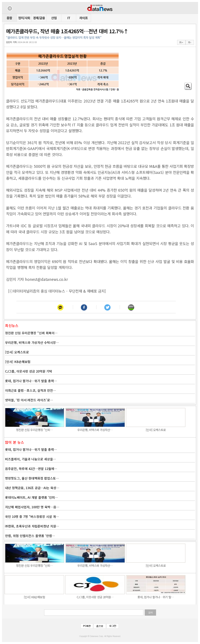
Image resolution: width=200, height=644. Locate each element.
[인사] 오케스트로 (17, 352)
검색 (150, 613)
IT (69, 18)
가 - (190, 42)
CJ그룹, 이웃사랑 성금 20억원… (95, 597)
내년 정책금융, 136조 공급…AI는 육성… (32, 488)
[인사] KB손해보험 (18, 362)
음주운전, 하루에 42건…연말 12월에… (31, 469)
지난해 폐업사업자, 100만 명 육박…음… (32, 507)
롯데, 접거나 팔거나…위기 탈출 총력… (31, 381)
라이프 (84, 18)
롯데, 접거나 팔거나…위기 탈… (156, 597)
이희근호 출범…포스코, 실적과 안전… (30, 390)
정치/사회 (24, 18)
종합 (9, 18)
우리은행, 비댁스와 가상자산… (95, 430)
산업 (54, 18)
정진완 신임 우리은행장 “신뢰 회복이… (31, 333)
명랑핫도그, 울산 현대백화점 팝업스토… (32, 478)
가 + (181, 42)
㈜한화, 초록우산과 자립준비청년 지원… (32, 526)
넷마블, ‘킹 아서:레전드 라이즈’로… (29, 400)
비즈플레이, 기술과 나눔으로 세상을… (30, 459)
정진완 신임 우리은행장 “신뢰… (34, 430)
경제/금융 (39, 18)
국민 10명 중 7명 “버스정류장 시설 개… (32, 516)
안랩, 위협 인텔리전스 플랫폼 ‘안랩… (30, 536)
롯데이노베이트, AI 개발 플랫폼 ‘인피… (31, 497)
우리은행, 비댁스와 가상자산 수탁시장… (32, 342)
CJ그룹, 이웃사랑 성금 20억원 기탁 (29, 371)
